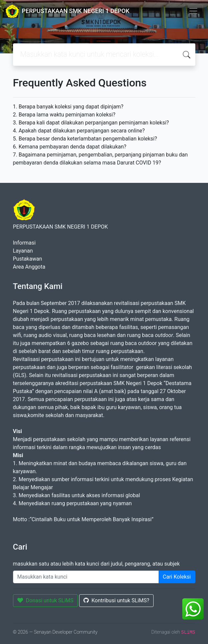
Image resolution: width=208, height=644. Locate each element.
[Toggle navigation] (193, 11)
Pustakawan (28, 259)
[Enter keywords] (86, 577)
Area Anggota (29, 267)
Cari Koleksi (177, 577)
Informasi (24, 243)
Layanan (23, 251)
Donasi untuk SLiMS (46, 600)
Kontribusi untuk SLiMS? (116, 600)
